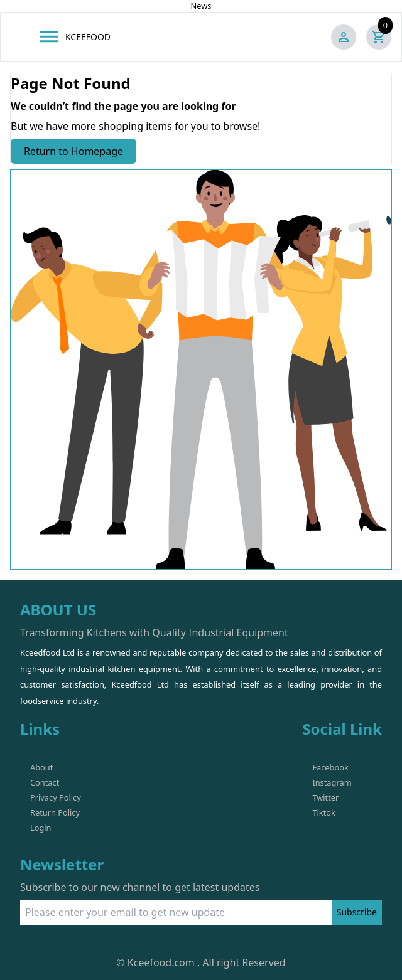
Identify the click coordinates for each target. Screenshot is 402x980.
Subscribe (357, 912)
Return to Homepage (73, 151)
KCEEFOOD (88, 37)
